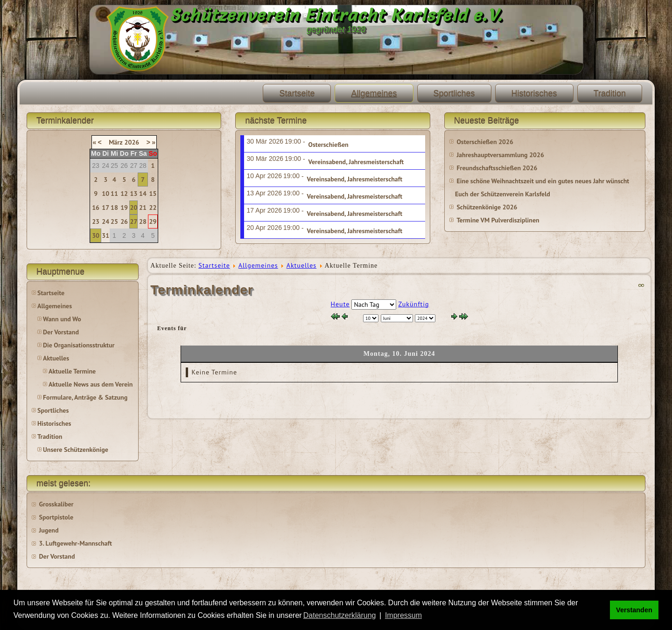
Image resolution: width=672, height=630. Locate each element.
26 (124, 222)
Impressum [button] (403, 615)
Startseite (297, 93)
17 (105, 208)
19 (124, 208)
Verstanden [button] (634, 610)
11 (114, 194)
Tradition (610, 93)
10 (105, 194)
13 (134, 194)
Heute (340, 304)
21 (143, 208)
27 (134, 222)
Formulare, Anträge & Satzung (85, 397)
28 (143, 222)
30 (96, 235)
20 (134, 208)
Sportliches (454, 93)
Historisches (534, 93)
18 (114, 208)
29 (153, 222)
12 (124, 194)
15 (153, 194)
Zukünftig (413, 304)
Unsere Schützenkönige (76, 450)
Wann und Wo (62, 319)
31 (105, 235)
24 (105, 222)
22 (153, 208)
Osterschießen (329, 145)
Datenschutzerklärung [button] (340, 615)
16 (96, 208)
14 (143, 194)
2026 (132, 142)
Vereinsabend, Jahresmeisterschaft (356, 162)
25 (114, 222)
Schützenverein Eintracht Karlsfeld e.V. (336, 15)
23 (96, 222)
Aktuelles (56, 358)
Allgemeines (374, 93)
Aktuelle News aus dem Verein (91, 384)
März (115, 142)
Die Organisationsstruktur (79, 345)
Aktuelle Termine (72, 371)
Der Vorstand (61, 332)
